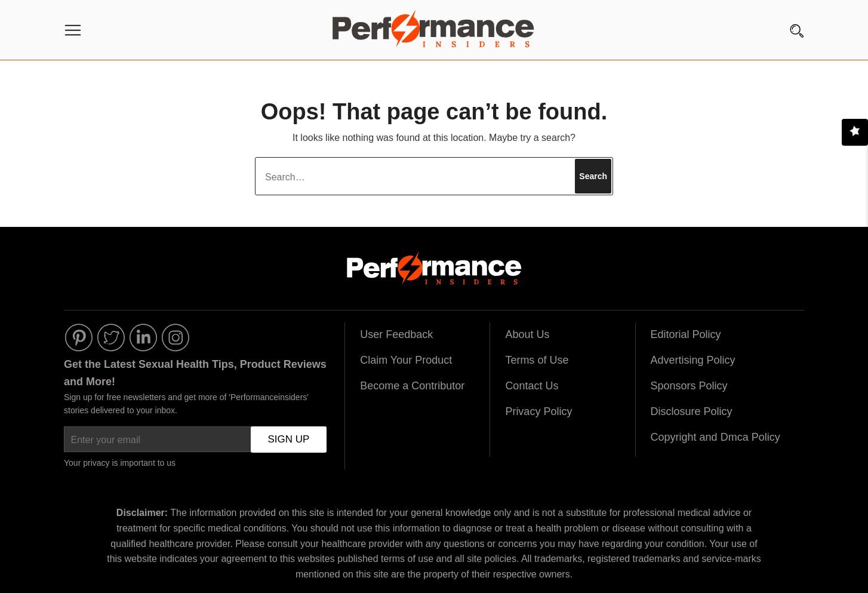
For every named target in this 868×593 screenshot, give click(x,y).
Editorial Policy (686, 334)
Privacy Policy (538, 411)
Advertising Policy (693, 360)
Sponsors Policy (689, 386)
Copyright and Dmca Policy (715, 437)
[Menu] (73, 33)
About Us (527, 334)
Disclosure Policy (692, 411)
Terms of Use (537, 360)
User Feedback (396, 334)
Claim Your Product (406, 360)
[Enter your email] (195, 440)
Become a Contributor (412, 386)
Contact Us (532, 386)
